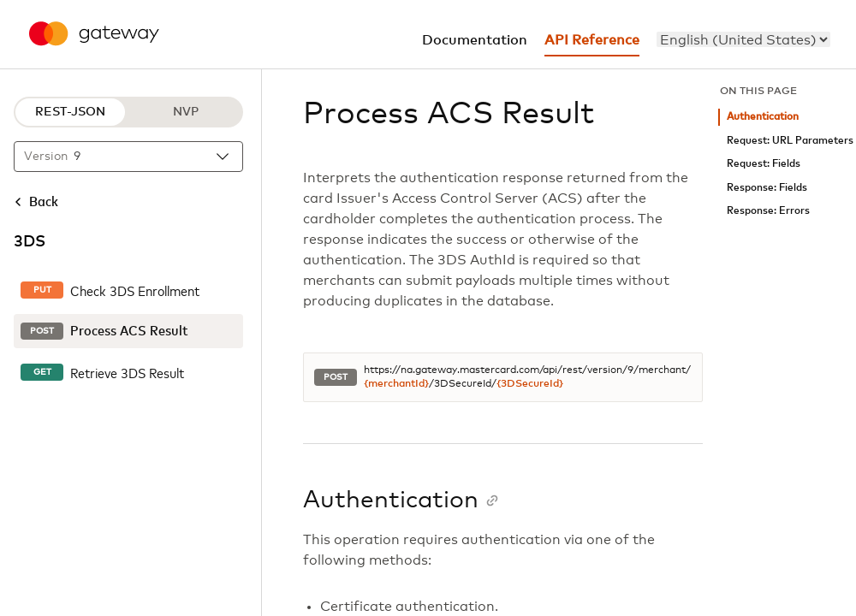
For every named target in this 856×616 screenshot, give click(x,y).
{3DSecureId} (530, 384)
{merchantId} (396, 384)
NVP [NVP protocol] (186, 112)
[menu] (743, 39)
